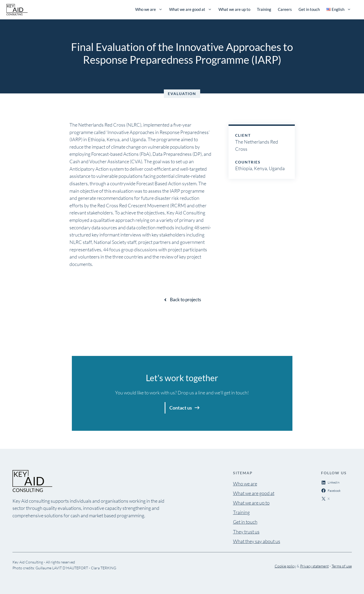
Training (264, 9)
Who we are (149, 9)
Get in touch (309, 9)
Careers (285, 9)
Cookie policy (285, 566)
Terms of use (342, 566)
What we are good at (190, 9)
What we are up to (234, 9)
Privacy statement (314, 566)
